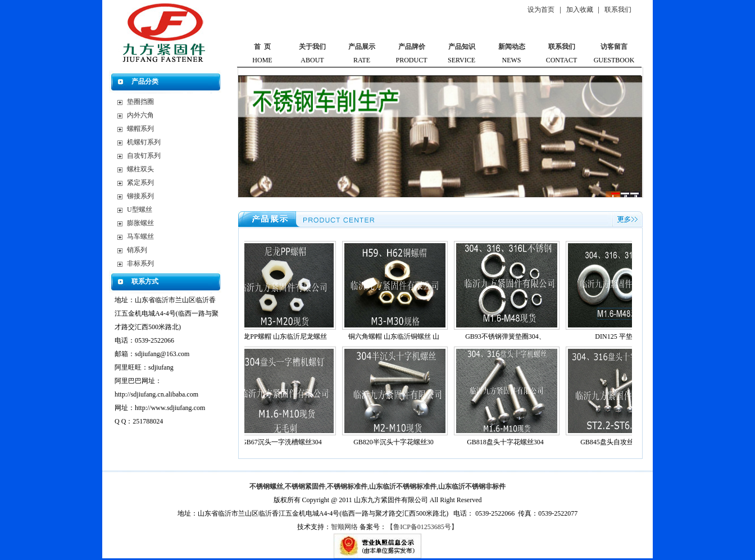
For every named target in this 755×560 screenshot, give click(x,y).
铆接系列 (140, 196)
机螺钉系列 (144, 142)
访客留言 (614, 47)
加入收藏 (580, 10)
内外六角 (140, 115)
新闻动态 (512, 47)
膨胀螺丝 (140, 223)
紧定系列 (140, 183)
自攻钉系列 (144, 156)
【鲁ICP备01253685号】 (422, 527)
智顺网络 (344, 527)
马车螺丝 (140, 236)
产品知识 (462, 47)
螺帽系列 (140, 129)
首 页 (262, 47)
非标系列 (140, 263)
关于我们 (312, 47)
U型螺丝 (140, 210)
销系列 (137, 250)
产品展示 (362, 47)
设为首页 (541, 10)
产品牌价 (412, 47)
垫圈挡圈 (140, 102)
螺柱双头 (140, 169)
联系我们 (618, 10)
